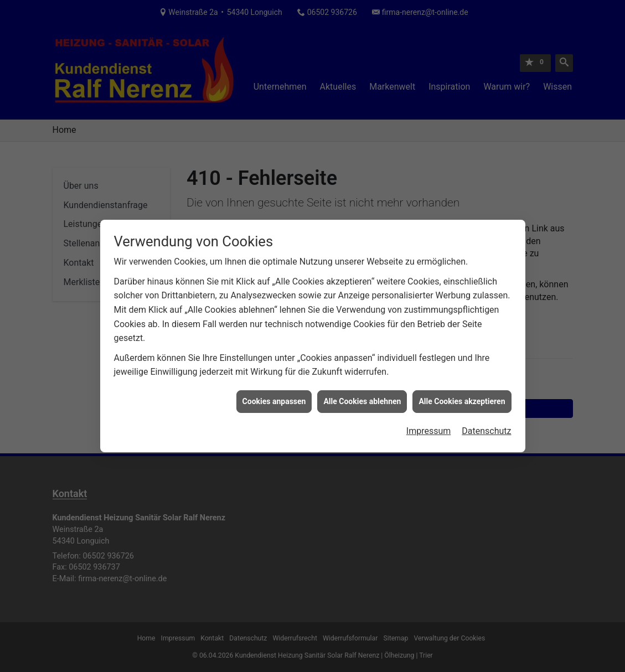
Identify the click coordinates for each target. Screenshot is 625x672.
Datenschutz (486, 428)
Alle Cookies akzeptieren (462, 397)
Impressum (429, 428)
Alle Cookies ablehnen (362, 397)
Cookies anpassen (274, 397)
